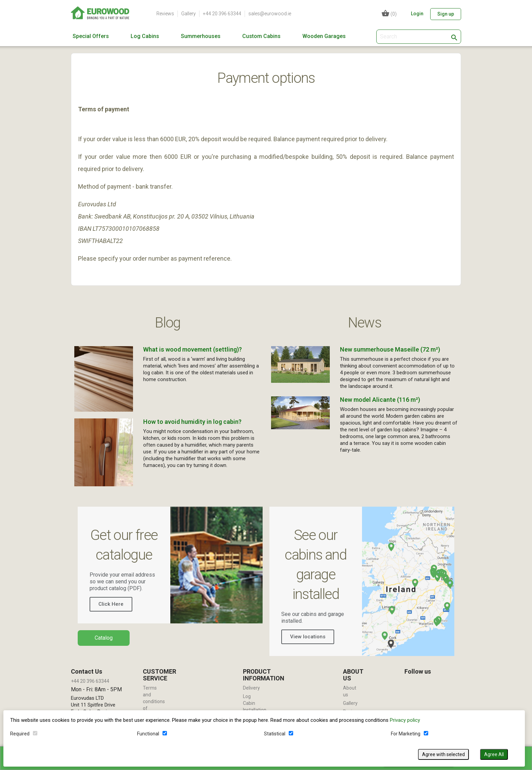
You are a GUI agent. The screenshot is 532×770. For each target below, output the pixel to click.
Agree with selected (443, 754)
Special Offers (91, 36)
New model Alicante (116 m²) (380, 400)
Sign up (446, 14)
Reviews (165, 14)
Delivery (251, 688)
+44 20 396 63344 (222, 14)
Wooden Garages (324, 36)
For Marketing (406, 734)
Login (417, 14)
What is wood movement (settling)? (193, 349)
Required (20, 734)
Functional (148, 734)
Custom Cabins (261, 36)
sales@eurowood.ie (270, 14)
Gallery (188, 14)
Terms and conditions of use (154, 701)
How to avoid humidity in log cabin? (192, 422)
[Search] (419, 37)
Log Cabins (145, 36)
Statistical (275, 734)
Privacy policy (405, 720)
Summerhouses (201, 36)
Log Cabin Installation (255, 703)
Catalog (104, 638)
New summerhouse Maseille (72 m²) (390, 349)
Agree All (494, 754)
